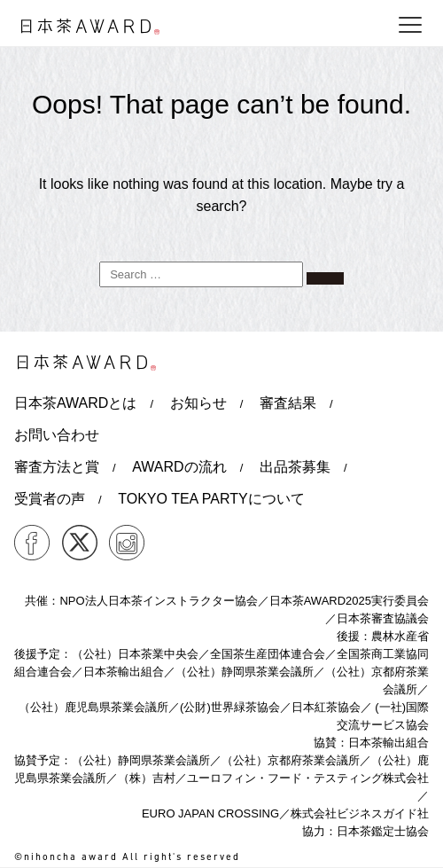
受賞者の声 (50, 499)
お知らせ (198, 403)
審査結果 (288, 403)
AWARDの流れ (179, 467)
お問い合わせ (57, 435)
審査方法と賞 (57, 467)
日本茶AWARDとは (75, 403)
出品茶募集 (295, 467)
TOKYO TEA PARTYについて (211, 499)
